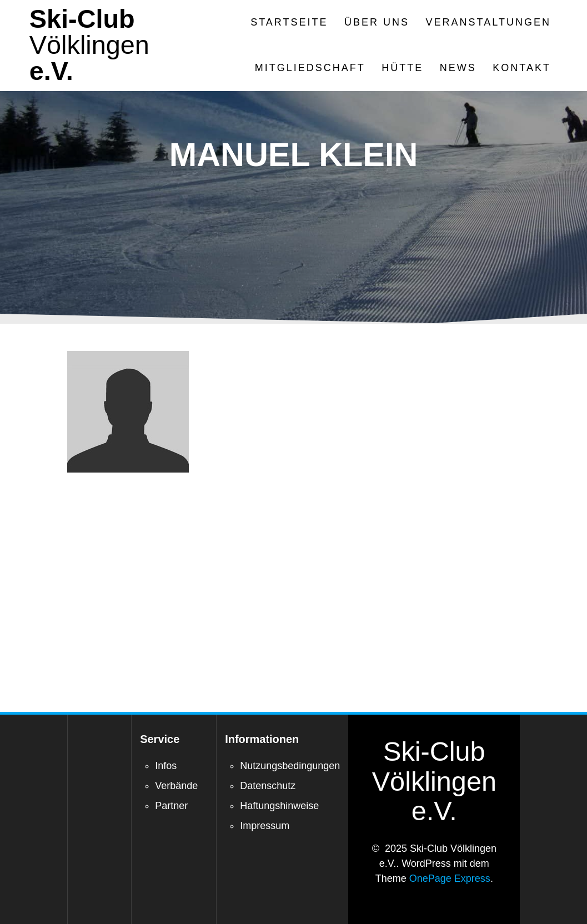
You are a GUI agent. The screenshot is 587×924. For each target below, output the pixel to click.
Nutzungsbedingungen (290, 766)
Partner (171, 806)
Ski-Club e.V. (89, 45)
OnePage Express (450, 878)
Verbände (176, 786)
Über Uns (377, 22)
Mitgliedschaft (310, 68)
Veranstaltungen (488, 22)
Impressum (265, 826)
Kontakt (522, 68)
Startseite (289, 22)
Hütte (402, 68)
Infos (166, 766)
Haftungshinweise (279, 806)
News (458, 68)
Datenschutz (268, 786)
